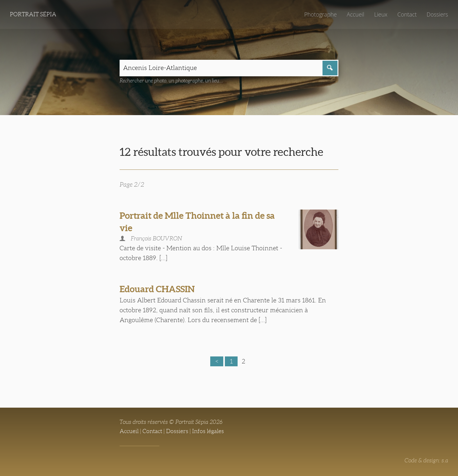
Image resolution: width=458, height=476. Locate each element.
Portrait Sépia (33, 14)
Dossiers (437, 14)
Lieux (381, 14)
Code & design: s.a (426, 460)
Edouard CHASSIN (157, 289)
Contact (407, 14)
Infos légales (208, 431)
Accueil (355, 14)
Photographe (320, 14)
